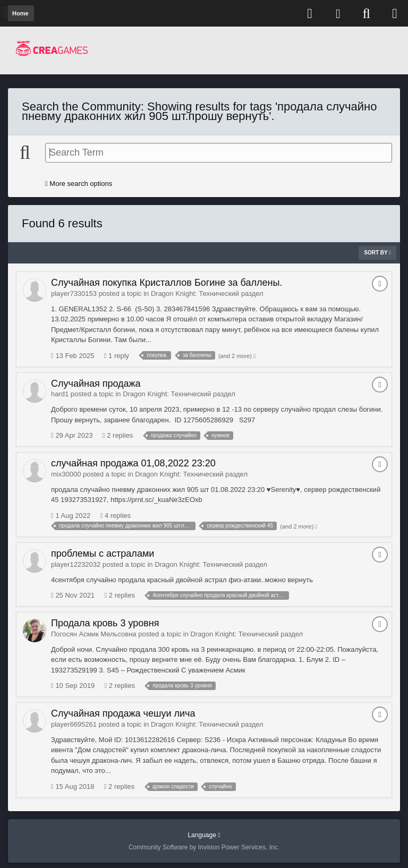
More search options (79, 184)
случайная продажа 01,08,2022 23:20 (133, 463)
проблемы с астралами (103, 554)
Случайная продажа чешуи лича (123, 713)
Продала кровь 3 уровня (105, 623)
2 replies (118, 435)
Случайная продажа (96, 384)
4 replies (116, 516)
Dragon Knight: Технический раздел (207, 293)
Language (204, 835)
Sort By (377, 253)
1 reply (117, 356)
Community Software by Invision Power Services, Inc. (204, 847)
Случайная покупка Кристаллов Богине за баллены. (167, 283)
